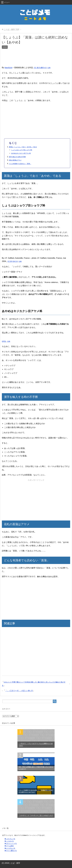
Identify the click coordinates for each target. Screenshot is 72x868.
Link (52, 68)
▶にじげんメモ (10, 848)
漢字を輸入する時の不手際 (19, 157)
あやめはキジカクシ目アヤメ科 (23, 153)
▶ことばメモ (9, 841)
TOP (11, 29)
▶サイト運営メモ (11, 851)
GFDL (4, 341)
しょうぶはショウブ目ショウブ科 (23, 150)
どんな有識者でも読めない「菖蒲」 (22, 164)
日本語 (5, 47)
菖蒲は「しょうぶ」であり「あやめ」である (25, 147)
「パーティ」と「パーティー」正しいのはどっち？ (36, 815)
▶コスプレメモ (10, 839)
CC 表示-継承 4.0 (42, 68)
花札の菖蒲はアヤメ (16, 160)
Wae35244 (9, 68)
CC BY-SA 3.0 (13, 261)
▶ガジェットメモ (11, 843)
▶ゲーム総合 (9, 846)
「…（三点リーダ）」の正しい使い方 (21, 691)
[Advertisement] (36, 59)
